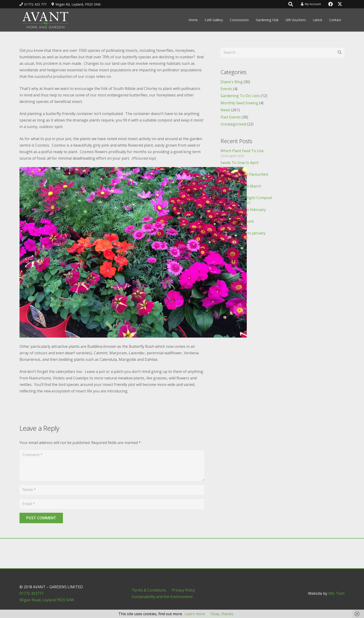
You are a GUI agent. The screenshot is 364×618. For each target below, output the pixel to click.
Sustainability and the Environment (162, 597)
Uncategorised (233, 124)
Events (226, 89)
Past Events (231, 117)
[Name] (112, 490)
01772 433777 (31, 593)
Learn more (195, 614)
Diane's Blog (232, 82)
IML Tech (336, 593)
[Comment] (112, 465)
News (225, 110)
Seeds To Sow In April (239, 163)
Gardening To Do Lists (240, 96)
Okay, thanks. (222, 614)
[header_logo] (45, 20)
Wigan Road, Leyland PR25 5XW (47, 600)
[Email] (112, 504)
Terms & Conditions (149, 590)
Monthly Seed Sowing (239, 103)
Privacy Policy (183, 590)
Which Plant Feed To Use (242, 151)
